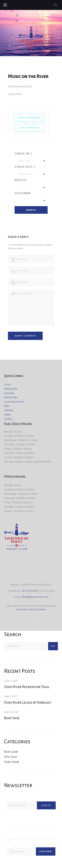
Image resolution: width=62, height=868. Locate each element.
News (7, 406)
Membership (11, 389)
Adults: (21, 180)
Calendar (9, 410)
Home (7, 385)
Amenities (9, 393)
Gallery (8, 415)
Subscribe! (46, 851)
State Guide (12, 762)
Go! (53, 646)
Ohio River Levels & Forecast (28, 702)
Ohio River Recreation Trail (27, 687)
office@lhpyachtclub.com (35, 597)
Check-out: (25, 167)
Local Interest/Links (14, 402)
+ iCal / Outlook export (29, 128)
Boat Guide (11, 752)
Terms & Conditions (37, 609)
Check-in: (23, 154)
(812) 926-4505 (38, 20)
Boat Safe (12, 718)
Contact (8, 419)
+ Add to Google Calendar (29, 118)
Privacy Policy (22, 609)
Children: (23, 193)
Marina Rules (11, 397)
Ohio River (11, 757)
